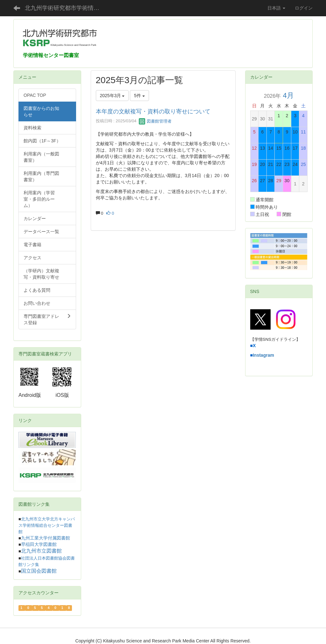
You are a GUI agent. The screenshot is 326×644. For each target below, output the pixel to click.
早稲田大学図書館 (39, 544)
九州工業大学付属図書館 (46, 538)
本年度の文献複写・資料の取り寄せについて (153, 111)
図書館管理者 (155, 121)
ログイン (304, 8)
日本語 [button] (276, 8)
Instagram (263, 355)
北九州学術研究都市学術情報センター (67, 8)
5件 (139, 96)
